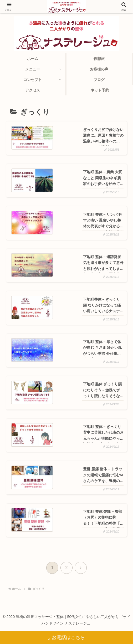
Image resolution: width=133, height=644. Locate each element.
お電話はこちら (67, 638)
